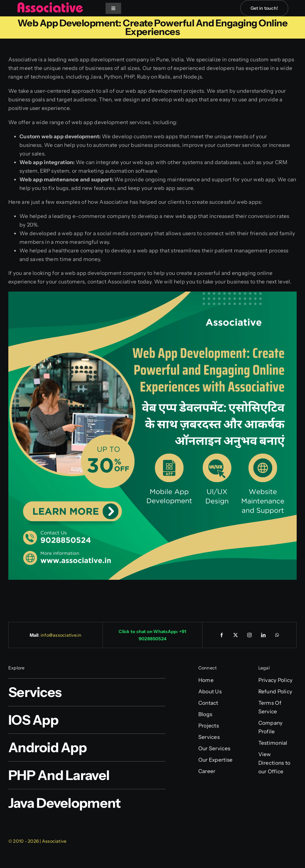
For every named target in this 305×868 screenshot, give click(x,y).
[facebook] (222, 635)
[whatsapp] (277, 635)
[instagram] (249, 635)
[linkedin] (263, 635)
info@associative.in (61, 635)
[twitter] (236, 635)
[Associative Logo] (50, 5)
